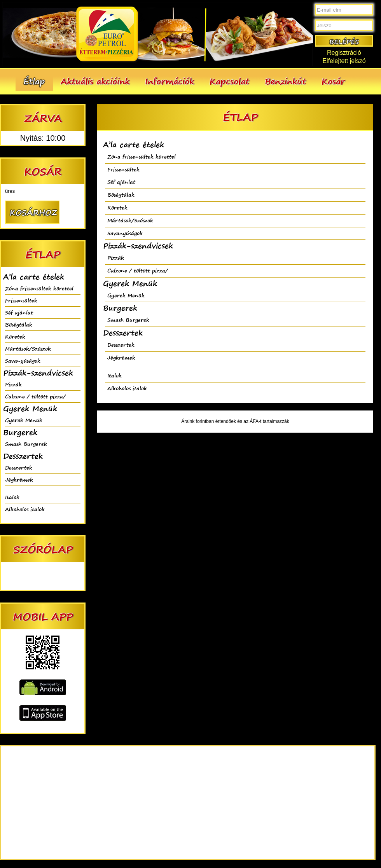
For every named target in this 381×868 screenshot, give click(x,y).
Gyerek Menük (24, 420)
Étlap (34, 81)
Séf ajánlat (19, 312)
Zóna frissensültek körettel (39, 288)
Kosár (333, 81)
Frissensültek (21, 300)
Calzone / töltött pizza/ (35, 396)
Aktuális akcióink (95, 81)
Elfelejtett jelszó (344, 61)
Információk (170, 81)
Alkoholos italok (25, 509)
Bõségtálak (19, 324)
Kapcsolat (229, 81)
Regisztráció (344, 53)
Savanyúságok (23, 361)
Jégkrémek (19, 479)
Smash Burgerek (26, 444)
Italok (12, 497)
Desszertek (19, 467)
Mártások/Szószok (28, 348)
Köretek (15, 336)
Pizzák (13, 384)
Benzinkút (285, 81)
